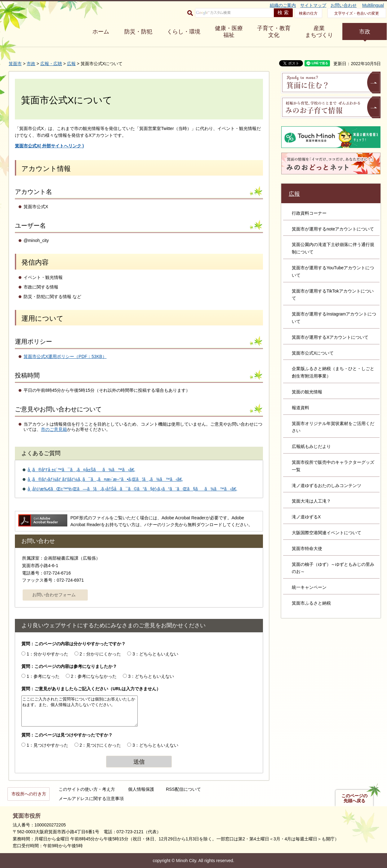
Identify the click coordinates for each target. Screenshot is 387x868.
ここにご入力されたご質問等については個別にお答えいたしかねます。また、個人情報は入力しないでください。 (80, 711)
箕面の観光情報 (307, 392)
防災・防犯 (138, 32)
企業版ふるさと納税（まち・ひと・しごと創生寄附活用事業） (333, 372)
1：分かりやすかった (47, 654)
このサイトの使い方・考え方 (87, 789)
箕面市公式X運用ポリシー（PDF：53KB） (65, 356)
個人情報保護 (141, 789)
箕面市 (15, 64)
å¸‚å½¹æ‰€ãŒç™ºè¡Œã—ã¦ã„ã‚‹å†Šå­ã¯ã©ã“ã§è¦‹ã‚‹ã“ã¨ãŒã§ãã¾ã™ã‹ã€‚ (132, 489)
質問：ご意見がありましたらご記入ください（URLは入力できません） (91, 689)
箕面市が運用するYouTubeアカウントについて (333, 271)
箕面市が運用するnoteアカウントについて (333, 229)
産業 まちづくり (319, 32)
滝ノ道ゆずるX (306, 517)
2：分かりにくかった (100, 654)
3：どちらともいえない (155, 654)
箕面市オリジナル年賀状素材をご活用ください (333, 427)
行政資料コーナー (309, 213)
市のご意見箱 (54, 429)
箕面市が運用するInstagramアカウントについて (334, 318)
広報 (71, 64)
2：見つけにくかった (100, 745)
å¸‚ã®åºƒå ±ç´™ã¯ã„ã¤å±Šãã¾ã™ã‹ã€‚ (81, 470)
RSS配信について (183, 789)
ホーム (101, 32)
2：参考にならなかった (94, 676)
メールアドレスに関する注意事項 (91, 799)
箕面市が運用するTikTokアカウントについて (333, 295)
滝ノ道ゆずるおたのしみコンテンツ (327, 485)
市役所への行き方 (29, 794)
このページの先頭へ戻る (354, 798)
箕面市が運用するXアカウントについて (330, 337)
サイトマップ (313, 5)
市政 (365, 32)
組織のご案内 (283, 5)
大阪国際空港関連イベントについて (327, 533)
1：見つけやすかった (47, 745)
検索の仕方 (308, 13)
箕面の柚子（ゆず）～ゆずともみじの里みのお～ (333, 568)
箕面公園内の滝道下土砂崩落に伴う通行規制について (333, 248)
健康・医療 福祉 (229, 32)
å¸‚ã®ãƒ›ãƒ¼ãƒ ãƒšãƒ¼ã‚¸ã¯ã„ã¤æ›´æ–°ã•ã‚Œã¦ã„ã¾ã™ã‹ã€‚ (105, 479)
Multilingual (373, 5)
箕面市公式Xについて (313, 353)
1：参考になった (43, 676)
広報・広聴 (51, 64)
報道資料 (300, 408)
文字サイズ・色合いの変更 (357, 13)
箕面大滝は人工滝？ (311, 501)
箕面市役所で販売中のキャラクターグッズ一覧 (333, 466)
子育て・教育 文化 (274, 32)
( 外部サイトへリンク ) (49, 146)
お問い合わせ (344, 5)
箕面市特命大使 (307, 548)
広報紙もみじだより (311, 446)
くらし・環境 (184, 32)
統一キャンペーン (309, 587)
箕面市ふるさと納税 (311, 603)
